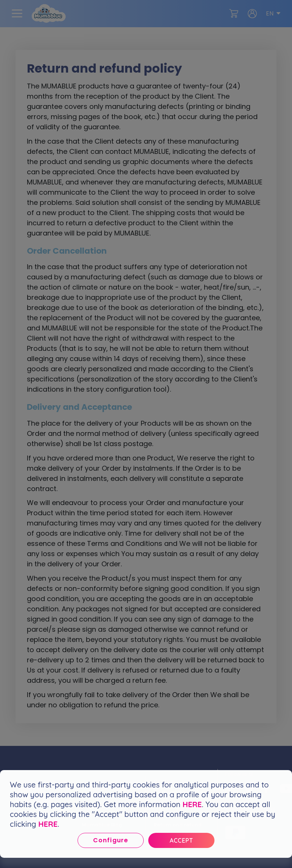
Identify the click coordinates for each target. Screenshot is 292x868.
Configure (110, 840)
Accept (182, 840)
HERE (192, 804)
